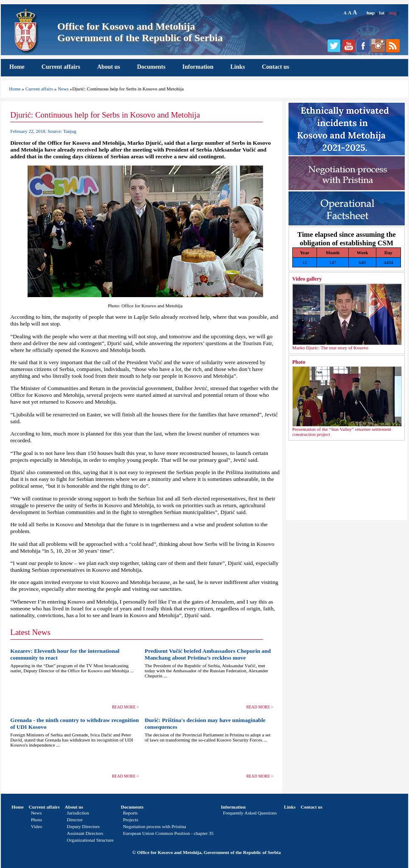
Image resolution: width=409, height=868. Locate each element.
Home (17, 67)
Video (37, 826)
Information (198, 67)
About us (109, 67)
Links (238, 67)
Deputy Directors (83, 826)
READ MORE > (126, 707)
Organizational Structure (90, 840)
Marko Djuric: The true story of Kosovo (330, 348)
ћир (371, 13)
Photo (299, 362)
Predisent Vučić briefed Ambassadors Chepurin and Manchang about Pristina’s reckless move (208, 654)
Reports (130, 813)
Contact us (275, 67)
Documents (151, 67)
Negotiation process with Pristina (155, 826)
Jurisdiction (78, 813)
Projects (131, 820)
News (63, 89)
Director (75, 820)
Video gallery (307, 279)
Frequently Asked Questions (250, 813)
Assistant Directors (85, 833)
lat (382, 13)
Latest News (30, 632)
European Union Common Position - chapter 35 (168, 833)
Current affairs (61, 67)
